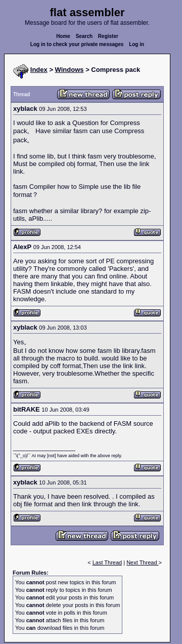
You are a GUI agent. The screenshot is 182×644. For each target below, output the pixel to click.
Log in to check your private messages (77, 44)
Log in (136, 44)
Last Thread (107, 562)
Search (84, 36)
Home (63, 36)
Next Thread (142, 562)
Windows (70, 70)
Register (108, 36)
